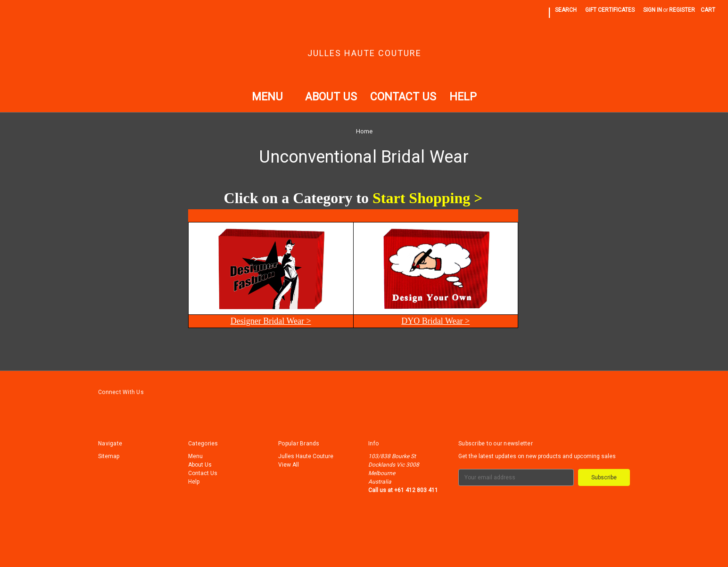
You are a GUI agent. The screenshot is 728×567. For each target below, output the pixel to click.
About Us (331, 97)
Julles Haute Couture (306, 456)
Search (566, 10)
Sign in (653, 10)
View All (289, 465)
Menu (272, 97)
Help (463, 97)
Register (682, 10)
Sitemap (109, 456)
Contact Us (403, 97)
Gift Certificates (610, 10)
